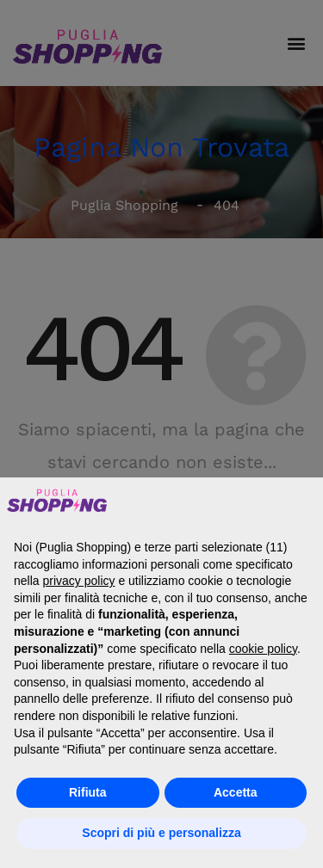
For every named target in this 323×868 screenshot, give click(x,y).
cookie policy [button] (263, 649)
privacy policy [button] (78, 581)
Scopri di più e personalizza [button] (161, 833)
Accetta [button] (236, 792)
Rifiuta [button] (88, 792)
